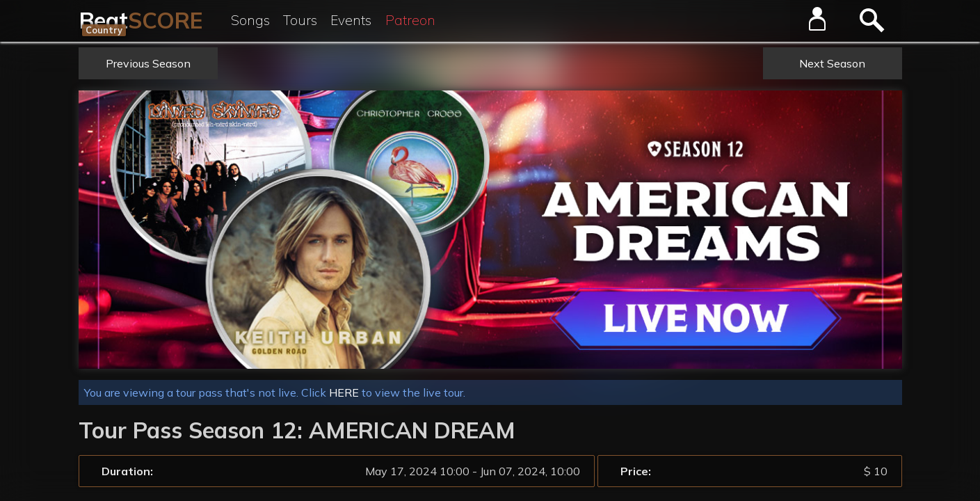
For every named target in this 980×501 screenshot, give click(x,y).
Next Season (832, 63)
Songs (250, 20)
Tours (300, 20)
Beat (141, 20)
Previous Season (148, 63)
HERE (344, 392)
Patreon (410, 20)
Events (351, 20)
